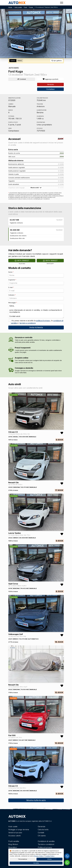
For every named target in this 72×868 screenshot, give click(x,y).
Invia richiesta (36, 327)
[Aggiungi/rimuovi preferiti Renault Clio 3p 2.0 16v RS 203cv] (62, 484)
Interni (20, 61)
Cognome (12, 280)
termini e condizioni (28, 323)
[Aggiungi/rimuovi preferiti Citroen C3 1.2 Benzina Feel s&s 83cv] (62, 787)
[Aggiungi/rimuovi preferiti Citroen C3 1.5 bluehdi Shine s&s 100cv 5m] (62, 433)
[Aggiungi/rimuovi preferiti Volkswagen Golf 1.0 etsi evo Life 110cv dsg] (62, 635)
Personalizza (23, 859)
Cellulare (12, 295)
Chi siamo (42, 836)
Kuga (31, 7)
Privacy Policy (39, 856)
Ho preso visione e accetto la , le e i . (37, 322)
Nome (11, 272)
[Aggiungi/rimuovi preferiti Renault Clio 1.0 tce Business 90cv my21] (62, 686)
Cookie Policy (50, 856)
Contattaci (50, 89)
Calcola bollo (43, 830)
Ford (26, 7)
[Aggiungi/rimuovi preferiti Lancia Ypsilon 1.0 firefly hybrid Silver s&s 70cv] (62, 534)
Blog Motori (13, 844)
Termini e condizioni (46, 844)
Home (10, 7)
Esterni (13, 61)
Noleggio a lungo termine (19, 830)
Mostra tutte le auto (36, 800)
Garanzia (41, 826)
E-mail (11, 287)
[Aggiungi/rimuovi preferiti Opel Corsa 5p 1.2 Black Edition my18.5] (62, 585)
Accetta (36, 863)
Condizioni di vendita (46, 841)
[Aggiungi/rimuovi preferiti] (50, 79)
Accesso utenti (14, 836)
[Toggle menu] (62, 3)
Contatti (41, 833)
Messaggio (13, 303)
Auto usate (18, 7)
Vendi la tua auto (15, 833)
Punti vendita (14, 841)
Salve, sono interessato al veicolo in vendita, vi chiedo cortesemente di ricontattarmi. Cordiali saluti (36, 311)
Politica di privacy (45, 847)
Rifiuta (49, 859)
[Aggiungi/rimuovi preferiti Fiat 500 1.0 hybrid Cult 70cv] (62, 736)
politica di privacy (43, 321)
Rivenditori (13, 847)
